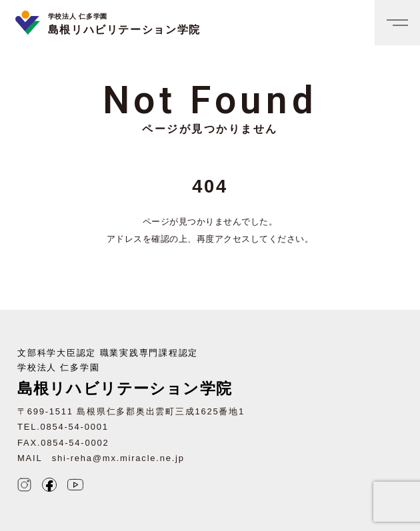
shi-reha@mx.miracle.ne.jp (118, 458)
